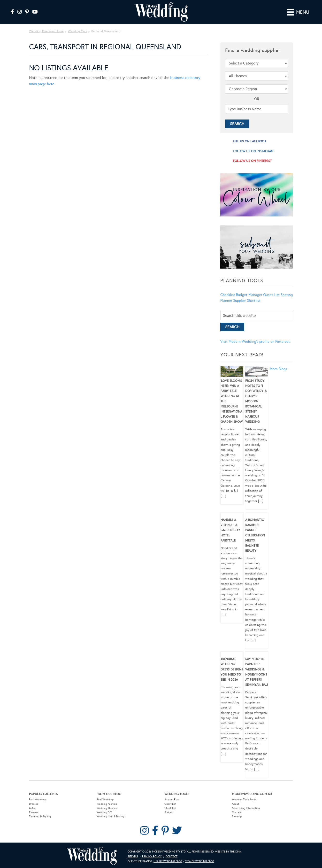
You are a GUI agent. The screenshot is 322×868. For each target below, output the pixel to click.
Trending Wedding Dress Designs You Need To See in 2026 (232, 669)
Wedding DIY (104, 812)
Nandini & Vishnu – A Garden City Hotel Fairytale (230, 530)
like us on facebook (250, 141)
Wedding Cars (77, 31)
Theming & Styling (40, 816)
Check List (170, 808)
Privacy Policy (152, 856)
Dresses (34, 804)
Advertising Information (246, 808)
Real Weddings (38, 800)
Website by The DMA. (228, 852)
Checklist (228, 295)
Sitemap (237, 816)
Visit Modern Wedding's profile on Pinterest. (255, 342)
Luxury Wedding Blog (168, 861)
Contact (237, 812)
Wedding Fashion (107, 804)
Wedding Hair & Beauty (111, 816)
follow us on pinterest (252, 161)
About (235, 804)
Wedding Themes (107, 808)
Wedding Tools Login (244, 800)
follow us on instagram (253, 151)
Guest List (271, 295)
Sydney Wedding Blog (200, 861)
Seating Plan (172, 800)
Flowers (34, 812)
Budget (169, 812)
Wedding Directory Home (46, 31)
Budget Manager (249, 295)
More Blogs (278, 369)
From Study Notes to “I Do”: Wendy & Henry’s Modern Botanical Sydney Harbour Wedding (256, 401)
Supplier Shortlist (247, 301)
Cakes (33, 808)
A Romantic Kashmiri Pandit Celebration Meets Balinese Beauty (255, 535)
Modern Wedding (92, 856)
